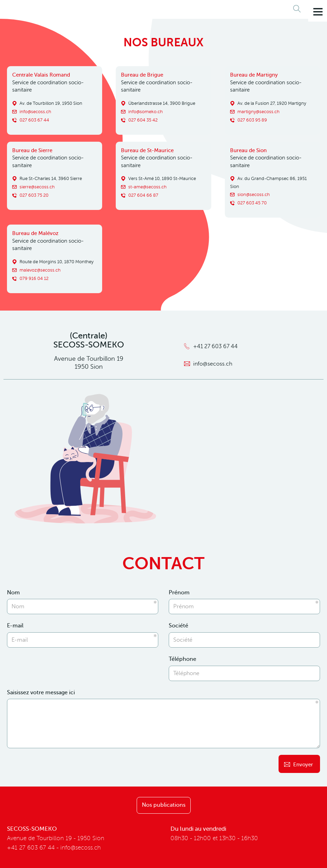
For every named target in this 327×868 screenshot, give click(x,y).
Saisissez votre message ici (41, 693)
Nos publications (164, 805)
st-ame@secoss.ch (147, 187)
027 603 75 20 (34, 195)
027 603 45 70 (252, 203)
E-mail (15, 626)
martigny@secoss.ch (258, 112)
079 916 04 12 (34, 278)
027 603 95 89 (252, 120)
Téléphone (182, 659)
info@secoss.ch (35, 112)
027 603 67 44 (34, 120)
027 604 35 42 (143, 120)
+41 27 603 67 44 (215, 346)
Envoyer (303, 765)
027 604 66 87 (143, 195)
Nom (13, 593)
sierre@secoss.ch (37, 187)
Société (178, 626)
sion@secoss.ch (254, 194)
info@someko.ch (146, 112)
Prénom (179, 593)
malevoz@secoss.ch (40, 270)
